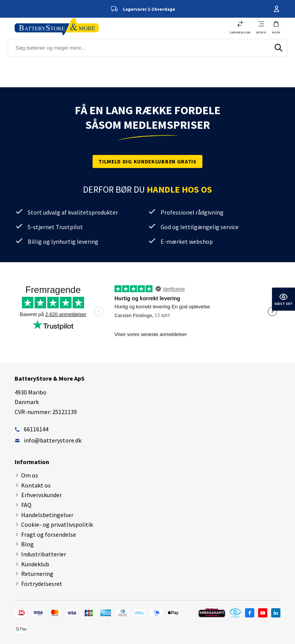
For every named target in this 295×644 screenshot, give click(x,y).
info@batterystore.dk (48, 440)
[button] (276, 27)
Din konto (277, 9)
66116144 (31, 429)
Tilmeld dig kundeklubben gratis (147, 161)
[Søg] (278, 48)
